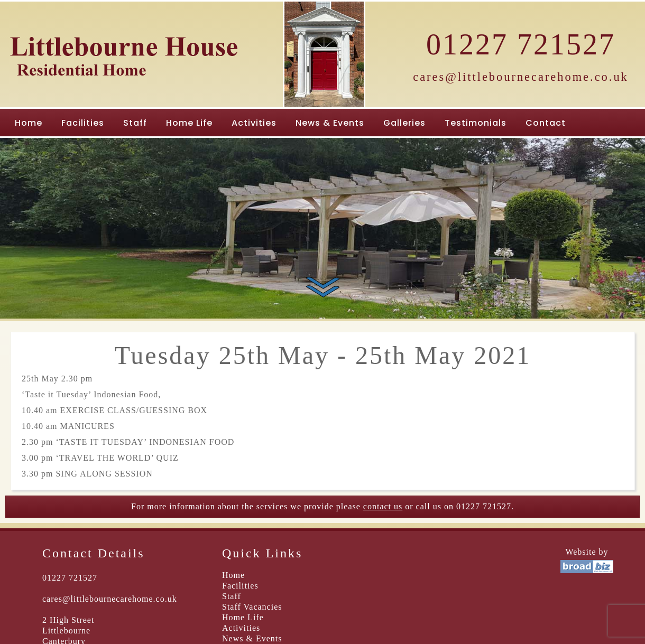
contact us (383, 506)
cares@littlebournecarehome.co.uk (521, 77)
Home (29, 123)
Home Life (189, 123)
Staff (135, 123)
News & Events (330, 123)
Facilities (83, 123)
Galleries (404, 123)
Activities (254, 123)
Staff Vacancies (252, 607)
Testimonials (476, 123)
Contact (546, 123)
